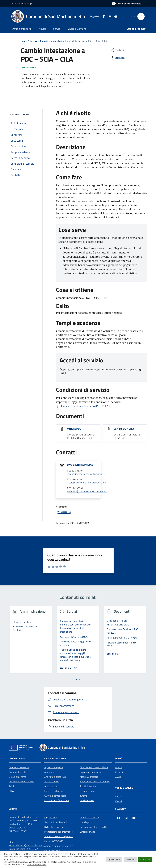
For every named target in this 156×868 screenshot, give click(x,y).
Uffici (11, 791)
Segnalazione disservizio (56, 822)
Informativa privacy (89, 818)
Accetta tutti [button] (145, 859)
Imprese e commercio (90, 772)
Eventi (119, 801)
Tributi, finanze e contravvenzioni (88, 789)
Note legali (85, 822)
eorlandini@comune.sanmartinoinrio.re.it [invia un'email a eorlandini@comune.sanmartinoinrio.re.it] (87, 491)
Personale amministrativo (21, 781)
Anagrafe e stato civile (55, 777)
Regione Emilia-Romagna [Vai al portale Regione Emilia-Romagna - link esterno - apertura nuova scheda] (22, 3)
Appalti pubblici (52, 781)
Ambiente (49, 772)
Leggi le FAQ (50, 818)
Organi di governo (18, 777)
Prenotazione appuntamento (58, 832)
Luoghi (119, 797)
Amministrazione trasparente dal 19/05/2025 (59, 848)
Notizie (119, 767)
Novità (42, 29)
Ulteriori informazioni (37, 865)
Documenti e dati (17, 772)
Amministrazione (22, 29)
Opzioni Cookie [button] (114, 859)
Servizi (57, 29)
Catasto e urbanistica (55, 791)
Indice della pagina (25, 114)
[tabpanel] (31, 641)
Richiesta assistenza (54, 827)
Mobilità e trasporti (89, 777)
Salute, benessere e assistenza (95, 781)
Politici (12, 786)
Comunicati (121, 772)
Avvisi (118, 777)
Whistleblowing (87, 832)
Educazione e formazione (57, 800)
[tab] (76, 679)
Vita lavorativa (87, 800)
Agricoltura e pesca (54, 767)
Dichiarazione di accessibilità (94, 827)
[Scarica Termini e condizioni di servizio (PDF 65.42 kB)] (84, 406)
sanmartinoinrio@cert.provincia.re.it (26, 845)
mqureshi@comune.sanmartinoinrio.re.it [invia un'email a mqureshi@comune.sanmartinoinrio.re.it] (87, 483)
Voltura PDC (74, 429)
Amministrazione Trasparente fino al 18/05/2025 (59, 839)
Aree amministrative (19, 767)
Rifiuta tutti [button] (130, 859)
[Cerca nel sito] (141, 16)
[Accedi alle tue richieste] (127, 4)
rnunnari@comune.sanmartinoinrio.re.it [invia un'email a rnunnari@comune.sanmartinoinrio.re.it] (86, 474)
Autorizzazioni (51, 786)
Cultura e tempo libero (55, 796)
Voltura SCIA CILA (124, 429)
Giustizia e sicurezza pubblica (94, 767)
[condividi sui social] (117, 50)
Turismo (84, 796)
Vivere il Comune (77, 29)
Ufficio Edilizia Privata (80, 465)
